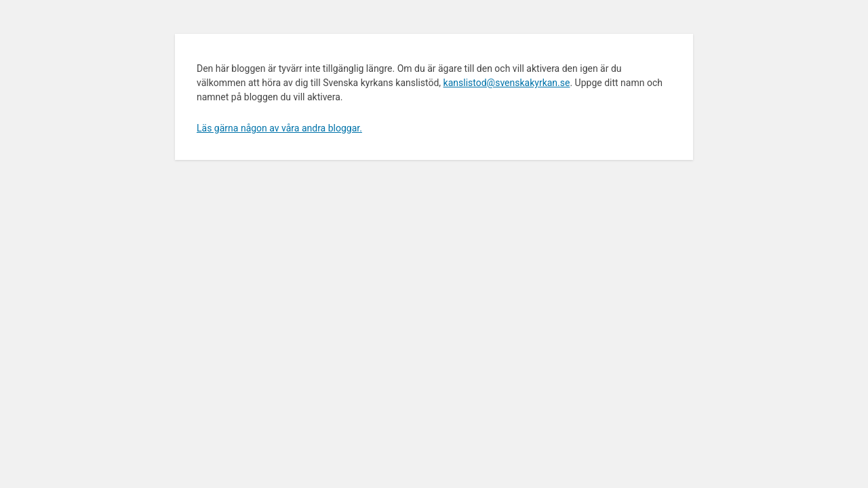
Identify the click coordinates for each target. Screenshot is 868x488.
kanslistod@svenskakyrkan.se (507, 83)
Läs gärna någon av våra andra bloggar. (279, 128)
